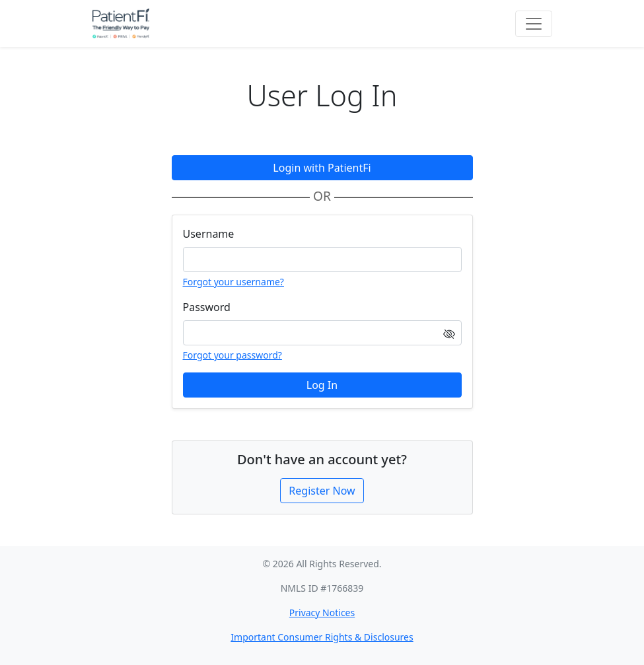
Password (207, 307)
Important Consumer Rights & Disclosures (322, 637)
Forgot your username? (233, 282)
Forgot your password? (233, 355)
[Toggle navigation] (534, 24)
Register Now (322, 491)
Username (209, 234)
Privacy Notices (322, 612)
